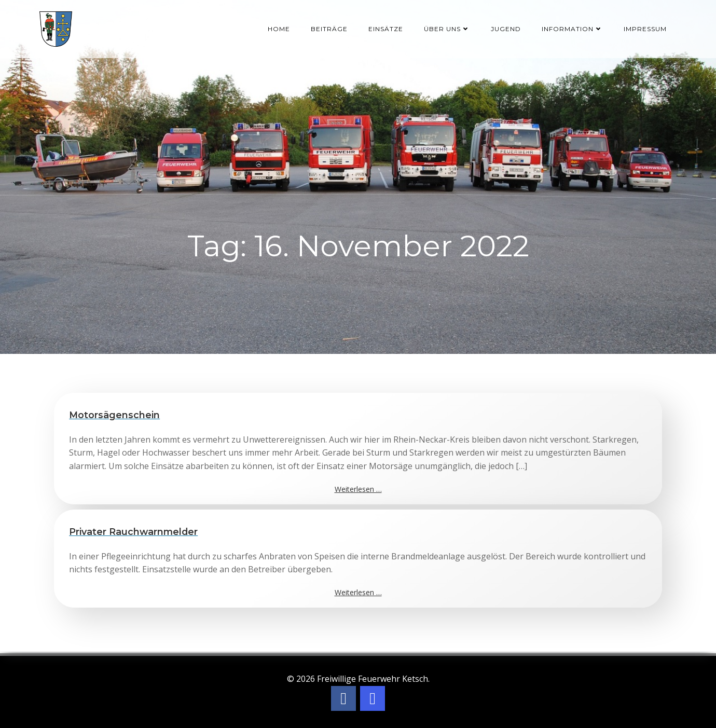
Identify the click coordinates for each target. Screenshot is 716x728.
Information (573, 28)
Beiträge (330, 28)
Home (279, 28)
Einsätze (386, 28)
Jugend (506, 28)
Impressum (646, 28)
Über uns (448, 28)
